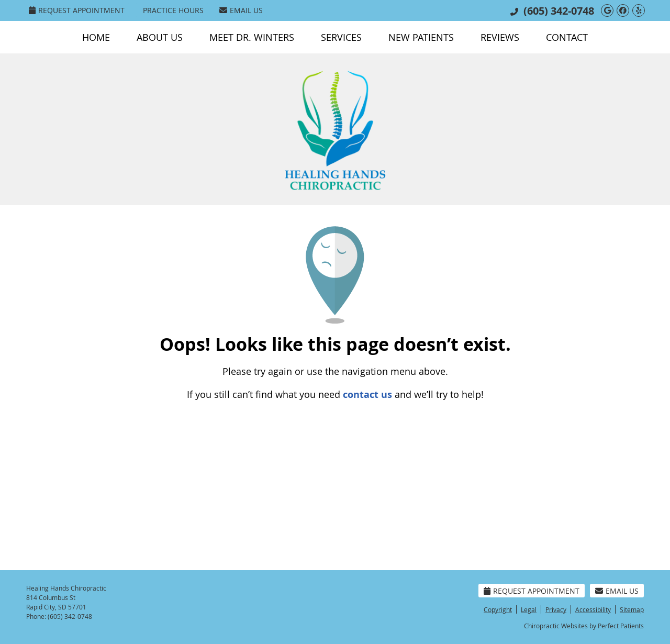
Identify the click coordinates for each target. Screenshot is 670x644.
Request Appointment (77, 10)
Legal (529, 609)
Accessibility (593, 609)
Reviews (500, 37)
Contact (567, 37)
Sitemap (632, 609)
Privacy (556, 609)
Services (341, 37)
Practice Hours (173, 10)
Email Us (241, 10)
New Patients (421, 37)
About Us (160, 37)
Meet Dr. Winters (252, 37)
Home (96, 37)
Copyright (498, 609)
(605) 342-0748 (559, 11)
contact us (367, 395)
